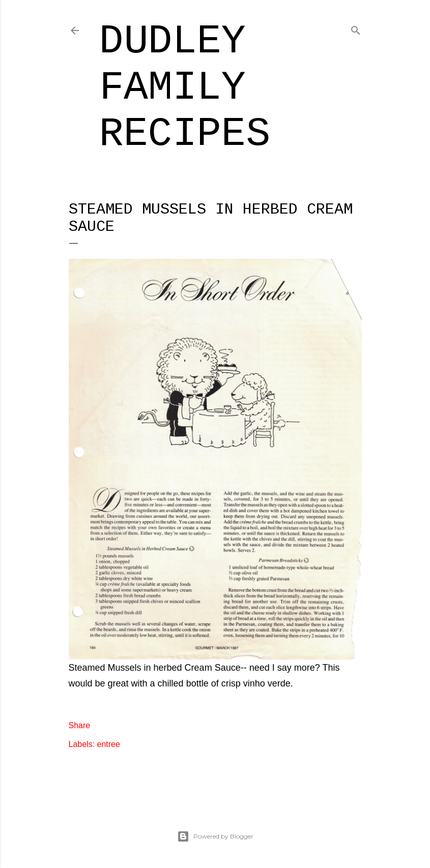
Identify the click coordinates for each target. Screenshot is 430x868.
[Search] (356, 29)
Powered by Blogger (215, 836)
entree (109, 744)
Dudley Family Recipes (185, 88)
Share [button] (80, 725)
